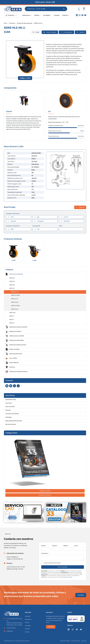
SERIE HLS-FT (15, 299)
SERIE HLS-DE (15, 302)
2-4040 (34, 260)
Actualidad (46, 15)
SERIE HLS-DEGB (15, 306)
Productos (10, 15)
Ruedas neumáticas (13, 349)
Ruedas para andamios (13, 332)
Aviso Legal (84, 641)
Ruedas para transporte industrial (16, 327)
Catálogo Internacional (45, 495)
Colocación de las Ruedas (12, 414)
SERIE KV (12, 316)
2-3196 (13, 260)
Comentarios (45, 553)
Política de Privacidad (67, 577)
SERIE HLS (12, 288)
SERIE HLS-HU (38, 23)
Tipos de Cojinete (10, 407)
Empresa (65, 15)
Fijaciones (8, 410)
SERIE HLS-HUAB (15, 295)
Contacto (57, 15)
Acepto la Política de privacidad (52, 563)
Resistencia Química (11, 424)
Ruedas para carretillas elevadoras (16, 372)
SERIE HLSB (12, 313)
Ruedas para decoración (14, 354)
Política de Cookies (75, 641)
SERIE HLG (12, 281)
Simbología (8, 417)
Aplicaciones (26, 15)
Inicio (5, 23)
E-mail (76, 546)
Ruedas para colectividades (15, 340)
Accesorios (10, 367)
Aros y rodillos (11, 358)
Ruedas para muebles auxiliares (16, 345)
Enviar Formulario (63, 567)
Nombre (43, 546)
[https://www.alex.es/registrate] (24, 512)
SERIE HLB (12, 285)
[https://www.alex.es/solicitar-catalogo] (66, 512)
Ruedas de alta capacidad (25, 23)
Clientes (37, 15)
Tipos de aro (9, 403)
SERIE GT (12, 320)
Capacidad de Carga (11, 400)
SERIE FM (12, 323)
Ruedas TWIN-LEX (12, 363)
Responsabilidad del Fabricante (14, 421)
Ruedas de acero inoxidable (15, 336)
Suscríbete (81, 595)
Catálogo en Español (45, 491)
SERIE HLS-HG (15, 309)
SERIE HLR (12, 278)
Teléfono (66, 546)
